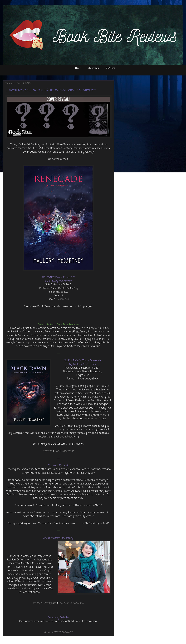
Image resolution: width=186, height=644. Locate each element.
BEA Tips (111, 68)
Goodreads (63, 299)
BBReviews (93, 68)
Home (78, 68)
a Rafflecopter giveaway (58, 632)
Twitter (37, 603)
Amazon (48, 451)
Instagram (50, 603)
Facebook (64, 603)
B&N (57, 451)
